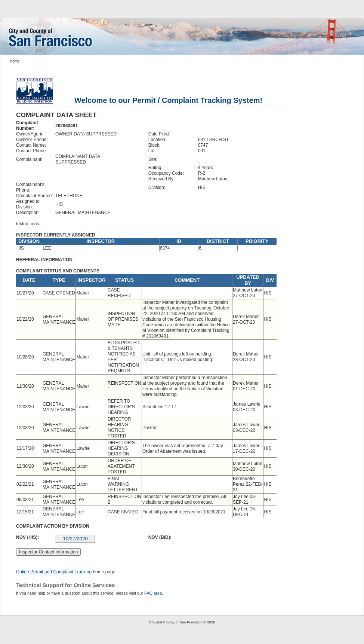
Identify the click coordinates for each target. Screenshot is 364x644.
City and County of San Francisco (176, 622)
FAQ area (153, 593)
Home (15, 61)
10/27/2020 (75, 539)
